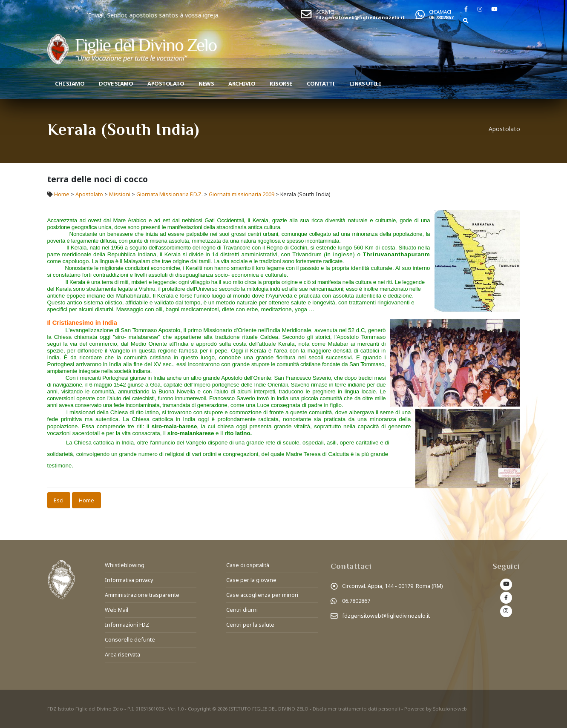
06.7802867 (441, 17)
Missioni (120, 194)
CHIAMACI (440, 12)
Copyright (199, 709)
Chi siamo (70, 83)
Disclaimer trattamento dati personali (356, 709)
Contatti (321, 83)
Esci (59, 500)
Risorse (281, 83)
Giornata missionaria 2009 (242, 194)
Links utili (365, 83)
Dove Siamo (116, 83)
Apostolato (166, 83)
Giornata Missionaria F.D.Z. (170, 194)
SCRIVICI (325, 12)
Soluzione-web (450, 709)
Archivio (242, 83)
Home (62, 194)
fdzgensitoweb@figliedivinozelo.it (360, 17)
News (206, 83)
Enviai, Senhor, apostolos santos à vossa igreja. (183, 15)
